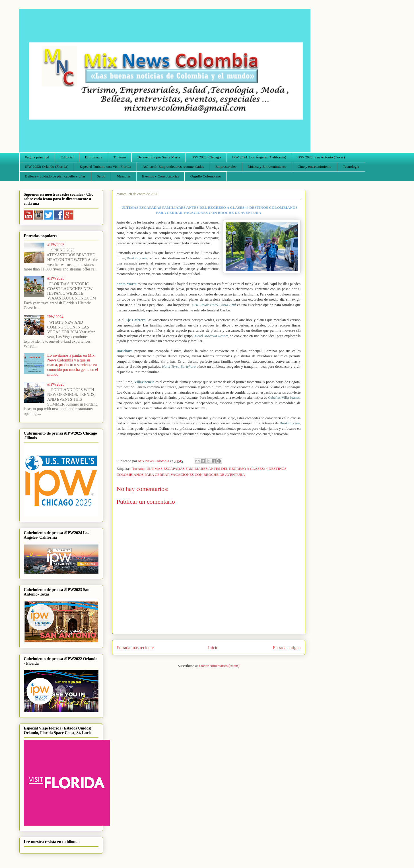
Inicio (213, 647)
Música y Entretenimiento (267, 167)
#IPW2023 (56, 245)
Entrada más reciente (135, 647)
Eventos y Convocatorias (160, 176)
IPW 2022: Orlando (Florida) (47, 167)
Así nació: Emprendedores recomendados (173, 167)
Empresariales (226, 167)
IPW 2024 (55, 317)
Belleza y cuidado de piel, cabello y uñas (55, 176)
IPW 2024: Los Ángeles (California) (259, 157)
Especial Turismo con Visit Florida (105, 167)
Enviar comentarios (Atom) (219, 666)
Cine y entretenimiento (315, 167)
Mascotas (124, 176)
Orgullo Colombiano (206, 176)
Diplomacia (93, 157)
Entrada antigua (287, 647)
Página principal (37, 157)
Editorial (67, 157)
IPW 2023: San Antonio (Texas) (321, 157)
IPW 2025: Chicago (206, 157)
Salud (101, 176)
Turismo (120, 157)
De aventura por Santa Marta (159, 157)
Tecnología (351, 167)
